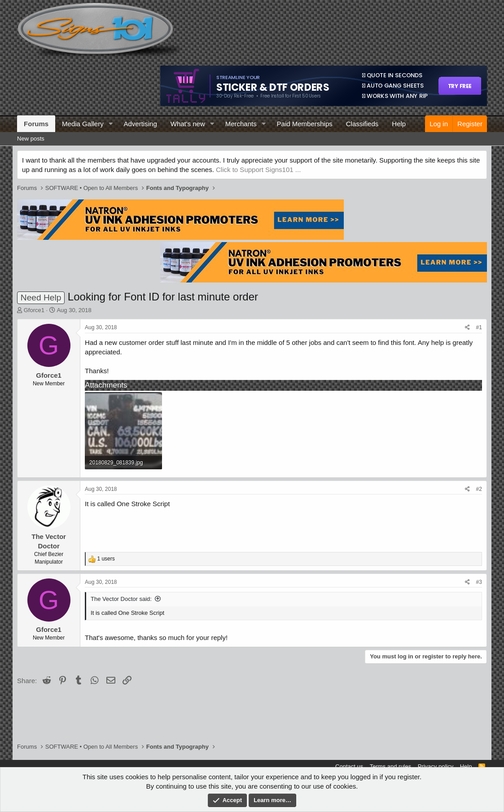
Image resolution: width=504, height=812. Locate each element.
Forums (36, 124)
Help (399, 124)
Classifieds (362, 124)
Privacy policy (436, 766)
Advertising (140, 124)
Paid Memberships (305, 124)
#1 (479, 327)
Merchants (241, 124)
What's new (188, 124)
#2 (479, 489)
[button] (111, 124)
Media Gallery (83, 124)
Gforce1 (34, 310)
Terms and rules (390, 766)
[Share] (467, 328)
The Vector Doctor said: (121, 599)
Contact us (349, 766)
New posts (31, 139)
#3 (479, 582)
